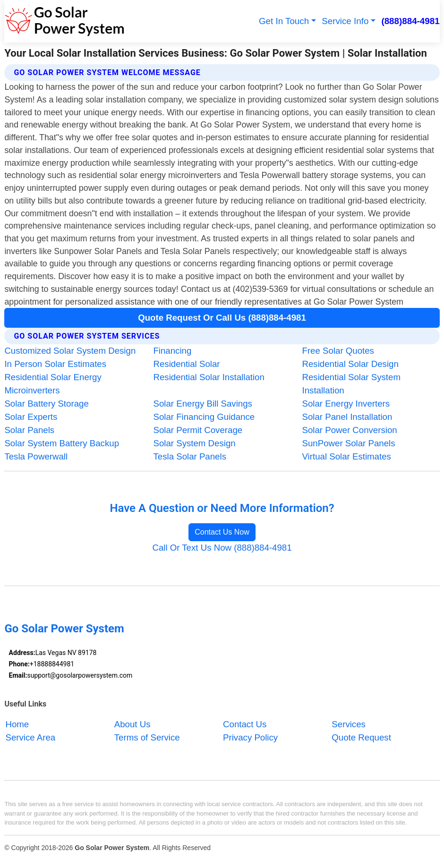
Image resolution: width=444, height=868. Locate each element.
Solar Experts (31, 417)
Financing (172, 351)
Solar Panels (29, 430)
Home (17, 724)
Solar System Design (194, 443)
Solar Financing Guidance (204, 417)
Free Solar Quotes (338, 351)
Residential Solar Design (350, 364)
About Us (132, 724)
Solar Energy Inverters (346, 404)
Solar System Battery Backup (62, 443)
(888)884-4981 (410, 21)
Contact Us (245, 724)
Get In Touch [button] (284, 21)
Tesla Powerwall (36, 456)
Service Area (30, 737)
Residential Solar (186, 364)
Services (349, 724)
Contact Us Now (222, 532)
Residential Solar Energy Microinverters (53, 384)
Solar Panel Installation (347, 417)
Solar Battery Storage (46, 404)
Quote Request (361, 737)
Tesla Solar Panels (190, 456)
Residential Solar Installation (209, 377)
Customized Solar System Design (70, 351)
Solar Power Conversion (350, 430)
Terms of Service (147, 737)
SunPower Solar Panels (349, 443)
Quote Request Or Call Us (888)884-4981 (222, 318)
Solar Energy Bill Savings (202, 404)
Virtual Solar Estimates (347, 456)
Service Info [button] (345, 21)
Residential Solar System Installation (351, 384)
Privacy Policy (250, 737)
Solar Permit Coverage (198, 430)
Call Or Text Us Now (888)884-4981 (222, 548)
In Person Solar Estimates (55, 364)
